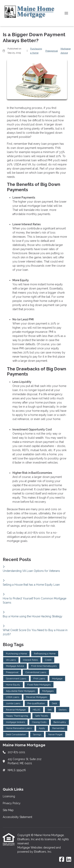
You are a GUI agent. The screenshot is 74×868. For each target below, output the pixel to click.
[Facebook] (62, 860)
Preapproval (52, 51)
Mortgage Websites (30, 848)
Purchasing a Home (36, 51)
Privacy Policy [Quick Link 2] (12, 803)
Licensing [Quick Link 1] (9, 796)
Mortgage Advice (66, 51)
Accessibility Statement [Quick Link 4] (17, 817)
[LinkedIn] (69, 860)
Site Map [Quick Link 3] (8, 810)
